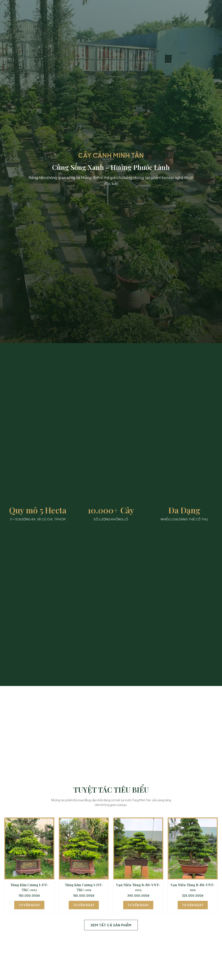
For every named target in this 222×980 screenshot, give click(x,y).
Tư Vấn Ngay (29, 905)
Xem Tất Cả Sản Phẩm (111, 925)
